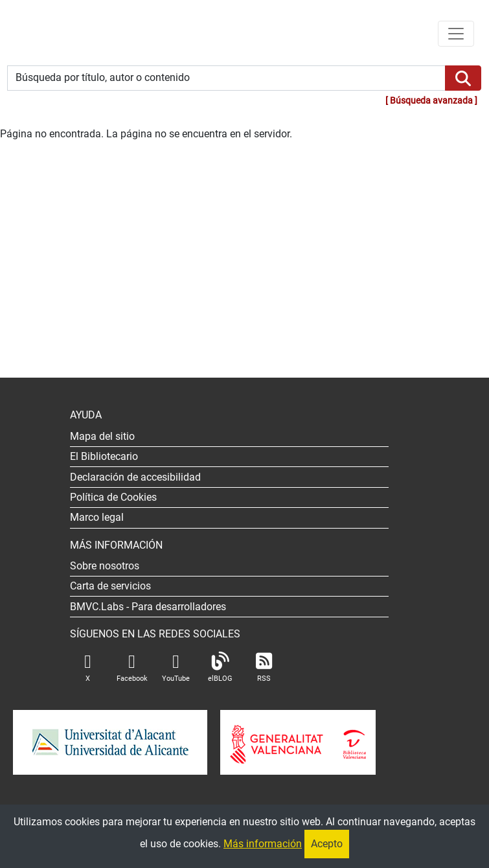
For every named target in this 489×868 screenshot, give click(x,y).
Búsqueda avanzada (431, 101)
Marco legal (97, 517)
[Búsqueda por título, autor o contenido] (226, 78)
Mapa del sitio (102, 436)
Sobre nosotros (105, 566)
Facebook (132, 668)
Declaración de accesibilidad (135, 477)
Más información (263, 844)
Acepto (327, 844)
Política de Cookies (113, 497)
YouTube (176, 668)
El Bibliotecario (104, 456)
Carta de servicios (110, 586)
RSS (264, 668)
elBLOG (220, 668)
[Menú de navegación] (456, 34)
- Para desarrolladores (148, 607)
